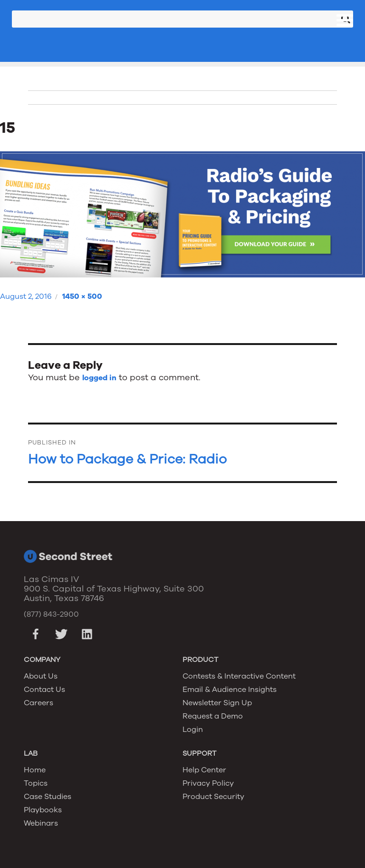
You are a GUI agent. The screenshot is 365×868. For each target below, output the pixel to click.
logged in (99, 378)
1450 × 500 (82, 296)
